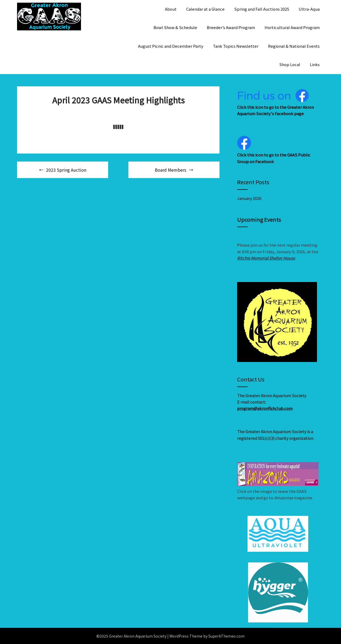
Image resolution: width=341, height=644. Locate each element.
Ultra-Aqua (309, 9)
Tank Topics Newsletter (236, 46)
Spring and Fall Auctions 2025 (262, 9)
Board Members (170, 170)
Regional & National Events (294, 46)
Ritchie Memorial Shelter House (266, 258)
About (171, 9)
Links (315, 64)
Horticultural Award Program (292, 27)
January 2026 (249, 198)
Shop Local (290, 64)
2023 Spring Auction (66, 170)
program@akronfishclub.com (265, 408)
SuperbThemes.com (226, 636)
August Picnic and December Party (171, 46)
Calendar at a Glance (205, 9)
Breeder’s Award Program (231, 27)
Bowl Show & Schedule (175, 27)
